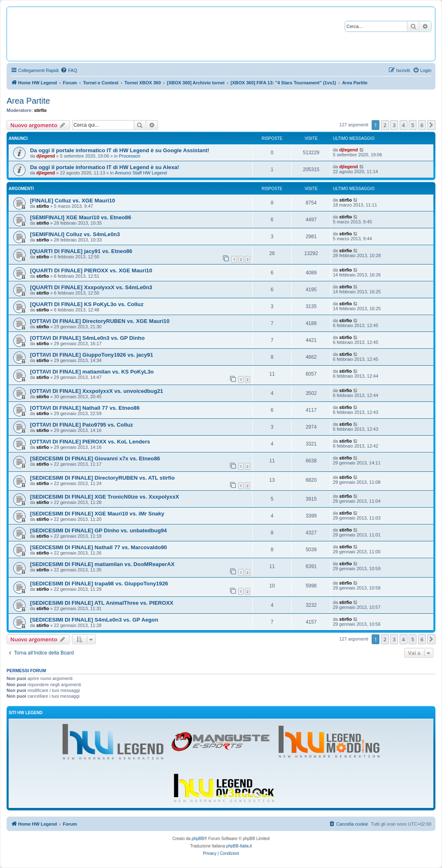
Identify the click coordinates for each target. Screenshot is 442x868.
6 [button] (422, 125)
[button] (431, 125)
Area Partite (28, 101)
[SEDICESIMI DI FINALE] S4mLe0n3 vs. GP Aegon (94, 620)
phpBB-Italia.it (239, 846)
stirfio (41, 110)
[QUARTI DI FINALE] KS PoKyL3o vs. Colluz (87, 304)
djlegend (45, 156)
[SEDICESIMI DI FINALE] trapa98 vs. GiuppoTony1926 (99, 584)
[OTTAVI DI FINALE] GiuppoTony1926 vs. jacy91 (92, 355)
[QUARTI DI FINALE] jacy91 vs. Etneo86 (81, 251)
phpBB (198, 839)
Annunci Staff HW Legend (141, 173)
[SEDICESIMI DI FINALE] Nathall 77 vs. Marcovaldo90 (99, 547)
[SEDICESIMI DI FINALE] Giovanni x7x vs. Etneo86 (95, 458)
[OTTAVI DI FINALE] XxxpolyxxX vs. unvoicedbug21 (97, 391)
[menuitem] (69, 70)
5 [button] (413, 125)
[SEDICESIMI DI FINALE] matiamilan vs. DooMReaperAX (102, 564)
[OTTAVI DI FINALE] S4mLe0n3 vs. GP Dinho (87, 338)
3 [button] (394, 125)
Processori (130, 156)
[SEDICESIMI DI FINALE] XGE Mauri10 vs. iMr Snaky (97, 514)
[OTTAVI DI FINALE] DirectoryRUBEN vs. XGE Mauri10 (100, 321)
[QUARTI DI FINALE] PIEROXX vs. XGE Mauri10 (91, 270)
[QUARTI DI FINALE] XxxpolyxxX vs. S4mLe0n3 (91, 287)
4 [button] (404, 125)
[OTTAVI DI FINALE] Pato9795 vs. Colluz (81, 425)
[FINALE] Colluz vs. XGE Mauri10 (73, 201)
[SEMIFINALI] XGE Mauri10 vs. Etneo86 (81, 217)
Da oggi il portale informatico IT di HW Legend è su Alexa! (105, 167)
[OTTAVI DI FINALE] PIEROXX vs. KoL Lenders (90, 442)
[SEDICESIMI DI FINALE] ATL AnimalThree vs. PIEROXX (102, 603)
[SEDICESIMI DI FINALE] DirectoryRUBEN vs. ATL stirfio (102, 478)
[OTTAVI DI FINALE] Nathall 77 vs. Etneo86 (85, 408)
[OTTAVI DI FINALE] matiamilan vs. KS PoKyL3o (92, 372)
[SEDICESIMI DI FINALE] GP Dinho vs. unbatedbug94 (98, 530)
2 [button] (385, 125)
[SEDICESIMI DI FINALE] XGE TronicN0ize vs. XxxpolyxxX (105, 497)
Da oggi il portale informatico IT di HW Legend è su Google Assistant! (120, 150)
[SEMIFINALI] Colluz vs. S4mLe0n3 (75, 234)
